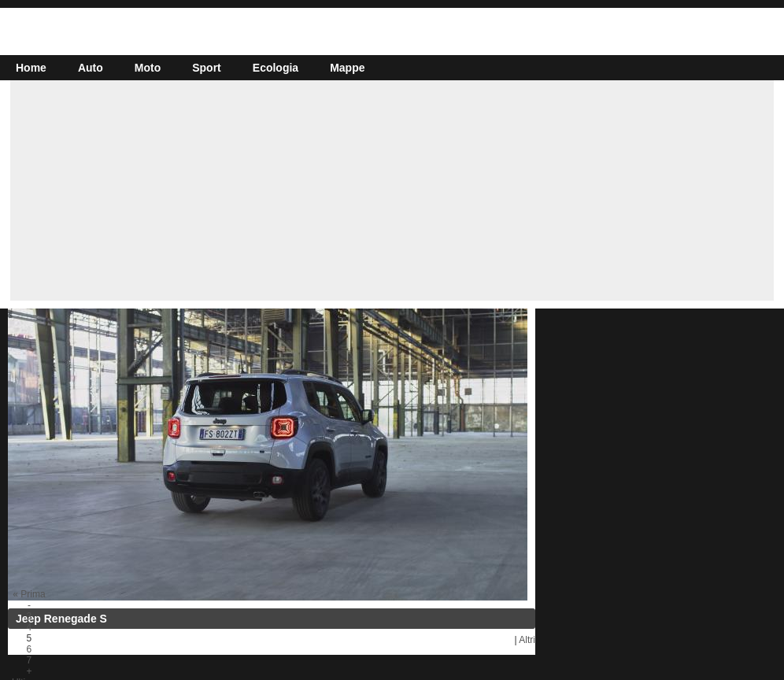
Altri (527, 640)
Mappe (347, 68)
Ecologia (276, 68)
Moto (148, 68)
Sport (207, 68)
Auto (91, 68)
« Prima (29, 594)
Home (31, 68)
